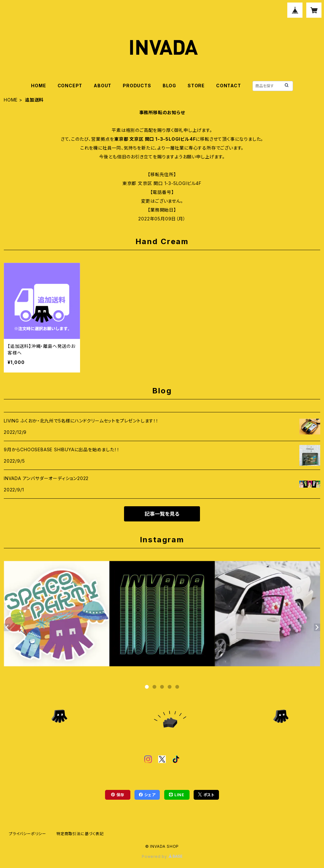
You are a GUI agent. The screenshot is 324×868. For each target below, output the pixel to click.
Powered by (162, 856)
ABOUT (103, 86)
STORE (196, 86)
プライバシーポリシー (28, 834)
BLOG (169, 86)
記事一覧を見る (162, 514)
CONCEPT (70, 86)
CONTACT (229, 86)
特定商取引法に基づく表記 (80, 834)
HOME (38, 86)
